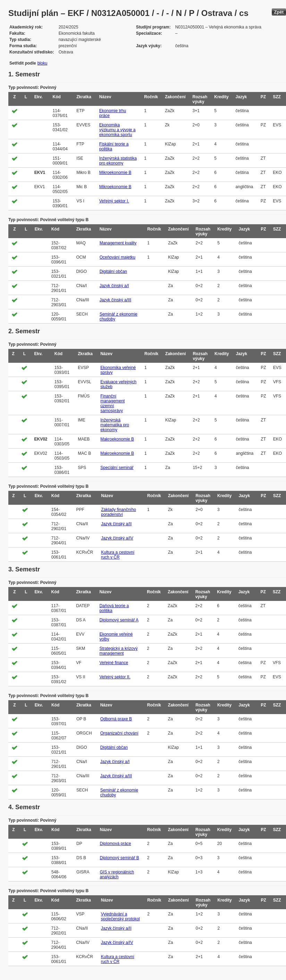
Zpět (279, 12)
